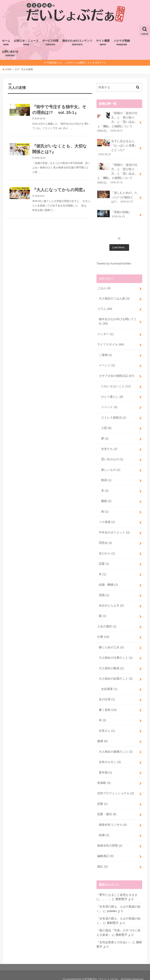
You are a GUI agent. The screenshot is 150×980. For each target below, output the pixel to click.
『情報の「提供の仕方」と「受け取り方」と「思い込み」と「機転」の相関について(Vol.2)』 (117, 122)
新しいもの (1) (111, 466)
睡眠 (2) (106, 497)
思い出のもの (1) (112, 456)
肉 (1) (105, 508)
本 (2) (102, 714)
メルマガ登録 (122, 43)
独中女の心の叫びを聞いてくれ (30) (118, 320)
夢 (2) (105, 435)
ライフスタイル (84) (111, 342)
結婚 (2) (104, 828)
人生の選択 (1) (107, 621)
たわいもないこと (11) (116, 384)
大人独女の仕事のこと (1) (116, 652)
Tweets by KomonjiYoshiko (114, 262)
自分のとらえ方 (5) (111, 601)
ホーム (6, 43)
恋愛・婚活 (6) (107, 807)
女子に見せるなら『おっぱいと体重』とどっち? (117, 147)
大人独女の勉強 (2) (111, 663)
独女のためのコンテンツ (77, 43)
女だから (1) (107, 549)
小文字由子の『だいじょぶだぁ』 (101, 971)
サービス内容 (50, 43)
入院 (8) (106, 425)
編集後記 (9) (105, 849)
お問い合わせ (10, 54)
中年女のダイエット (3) (114, 528)
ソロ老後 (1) (107, 518)
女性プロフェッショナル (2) (116, 786)
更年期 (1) (105, 766)
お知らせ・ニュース (26, 43)
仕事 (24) (103, 632)
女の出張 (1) (107, 693)
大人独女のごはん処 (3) (114, 297)
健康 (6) (102, 735)
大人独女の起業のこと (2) (116, 673)
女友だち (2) (109, 446)
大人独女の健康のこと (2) (116, 745)
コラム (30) (105, 307)
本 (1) (102, 570)
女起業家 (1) (109, 683)
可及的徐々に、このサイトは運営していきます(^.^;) (76, 63)
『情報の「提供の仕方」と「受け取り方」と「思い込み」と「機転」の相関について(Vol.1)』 (117, 173)
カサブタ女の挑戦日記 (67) (117, 373)
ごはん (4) (104, 287)
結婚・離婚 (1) (108, 580)
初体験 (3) (104, 776)
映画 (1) (106, 477)
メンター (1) (105, 332)
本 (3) (105, 487)
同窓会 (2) (105, 539)
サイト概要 (103, 43)
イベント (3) (109, 404)
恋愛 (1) (104, 559)
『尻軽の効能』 (114, 213)
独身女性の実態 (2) (110, 838)
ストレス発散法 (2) (114, 415)
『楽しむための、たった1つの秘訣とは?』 (117, 196)
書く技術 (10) (108, 704)
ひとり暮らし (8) (112, 394)
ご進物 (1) (105, 353)
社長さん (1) (107, 725)
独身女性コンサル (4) (113, 817)
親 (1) (102, 611)
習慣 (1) (104, 590)
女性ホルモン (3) (110, 756)
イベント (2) (107, 363)
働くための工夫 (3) (111, 642)
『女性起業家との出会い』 (114, 934)
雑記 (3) (102, 859)
